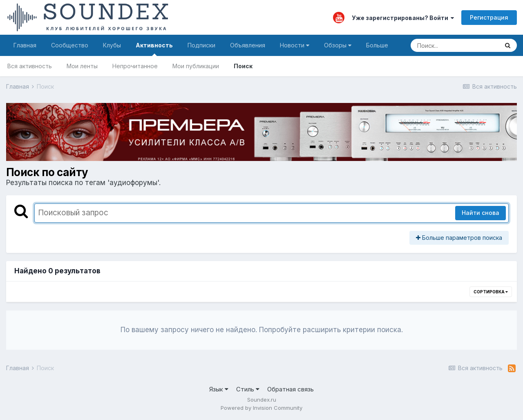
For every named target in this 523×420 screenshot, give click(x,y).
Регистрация (489, 17)
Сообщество (70, 45)
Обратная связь (291, 389)
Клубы (112, 45)
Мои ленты (82, 66)
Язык (219, 389)
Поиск (243, 66)
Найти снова (481, 213)
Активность (154, 49)
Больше (377, 45)
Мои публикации (196, 66)
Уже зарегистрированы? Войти (403, 18)
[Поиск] (455, 45)
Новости (295, 45)
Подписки (201, 45)
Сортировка (491, 292)
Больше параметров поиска (459, 238)
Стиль (248, 389)
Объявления (248, 45)
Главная (25, 45)
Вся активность (30, 66)
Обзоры (338, 45)
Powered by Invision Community (261, 408)
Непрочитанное (135, 66)
